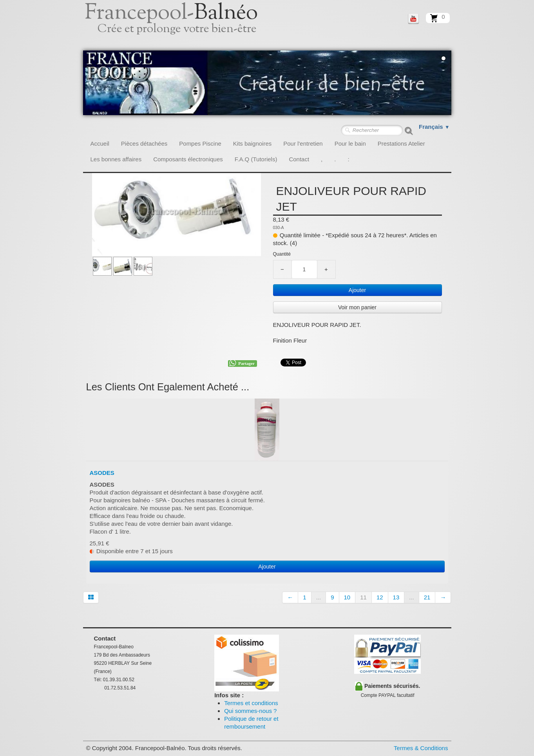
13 (396, 597)
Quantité (282, 254)
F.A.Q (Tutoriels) (256, 159)
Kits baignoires (252, 143)
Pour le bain (350, 143)
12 (380, 597)
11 (363, 597)
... (319, 597)
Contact (299, 159)
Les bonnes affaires (116, 159)
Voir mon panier (357, 307)
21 (427, 597)
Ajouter (357, 290)
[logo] (180, 25)
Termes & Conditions (421, 748)
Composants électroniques (188, 159)
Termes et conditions (251, 703)
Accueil (100, 143)
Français (434, 127)
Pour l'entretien (303, 143)
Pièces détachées (144, 143)
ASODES (102, 473)
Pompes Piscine (200, 143)
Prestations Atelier (401, 143)
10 (347, 597)
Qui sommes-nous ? (250, 711)
